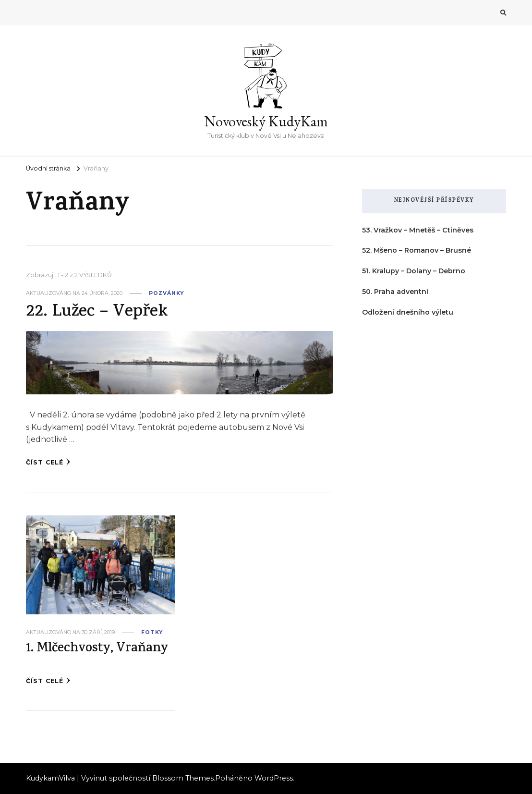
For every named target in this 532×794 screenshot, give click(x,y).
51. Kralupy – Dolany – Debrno (414, 271)
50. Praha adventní (395, 292)
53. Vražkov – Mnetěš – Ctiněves (418, 230)
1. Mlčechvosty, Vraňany (97, 649)
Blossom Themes (183, 778)
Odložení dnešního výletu (408, 312)
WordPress (274, 778)
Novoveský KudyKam (266, 121)
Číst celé (48, 462)
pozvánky (166, 293)
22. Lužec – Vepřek (97, 312)
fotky (152, 632)
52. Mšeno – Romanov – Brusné (417, 250)
